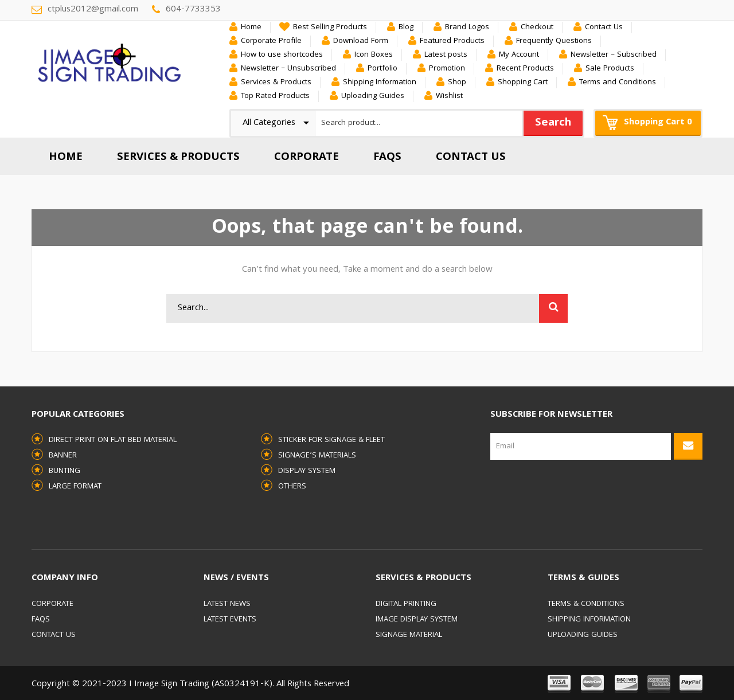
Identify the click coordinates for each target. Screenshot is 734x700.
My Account (519, 55)
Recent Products (525, 69)
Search (553, 123)
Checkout (537, 28)
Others (292, 487)
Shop (457, 83)
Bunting (65, 471)
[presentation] (537, 501)
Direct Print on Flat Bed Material (113, 440)
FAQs (41, 620)
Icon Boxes (374, 55)
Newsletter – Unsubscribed (288, 69)
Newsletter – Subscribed (614, 55)
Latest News (227, 604)
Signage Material (409, 635)
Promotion (447, 69)
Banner (63, 456)
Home (251, 28)
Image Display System (417, 620)
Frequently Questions (554, 41)
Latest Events (230, 620)
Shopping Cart (523, 83)
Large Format (75, 487)
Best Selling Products (330, 28)
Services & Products (276, 83)
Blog (406, 28)
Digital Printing (406, 604)
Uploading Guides (373, 96)
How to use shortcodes (282, 55)
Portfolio (382, 69)
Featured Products (452, 41)
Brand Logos (467, 28)
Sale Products (610, 69)
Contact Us (604, 28)
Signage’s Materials (317, 456)
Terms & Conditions (586, 604)
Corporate (52, 604)
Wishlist (449, 96)
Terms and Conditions (618, 83)
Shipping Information (380, 83)
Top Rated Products (275, 96)
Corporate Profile (271, 41)
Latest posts (446, 55)
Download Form (361, 41)
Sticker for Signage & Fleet (331, 440)
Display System (307, 471)
